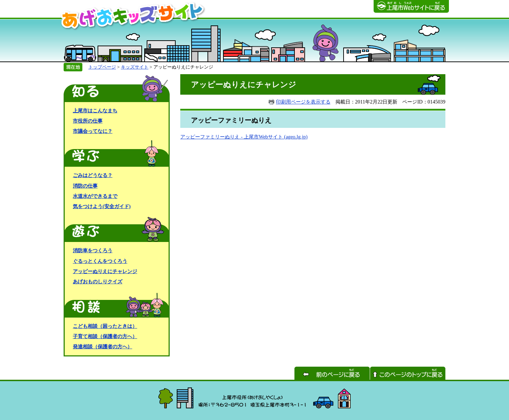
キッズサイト (135, 67)
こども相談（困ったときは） (105, 326)
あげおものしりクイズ (98, 282)
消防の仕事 (85, 186)
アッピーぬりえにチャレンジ (105, 271)
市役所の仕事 (88, 121)
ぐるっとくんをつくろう (100, 261)
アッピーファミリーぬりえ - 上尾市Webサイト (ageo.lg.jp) (244, 137)
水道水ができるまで (95, 196)
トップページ (102, 67)
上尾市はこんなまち (95, 111)
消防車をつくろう (93, 250)
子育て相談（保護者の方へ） (105, 336)
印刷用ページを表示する (303, 102)
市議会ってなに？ (93, 131)
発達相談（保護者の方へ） (103, 347)
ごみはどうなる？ (93, 175)
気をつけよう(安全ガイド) (102, 206)
